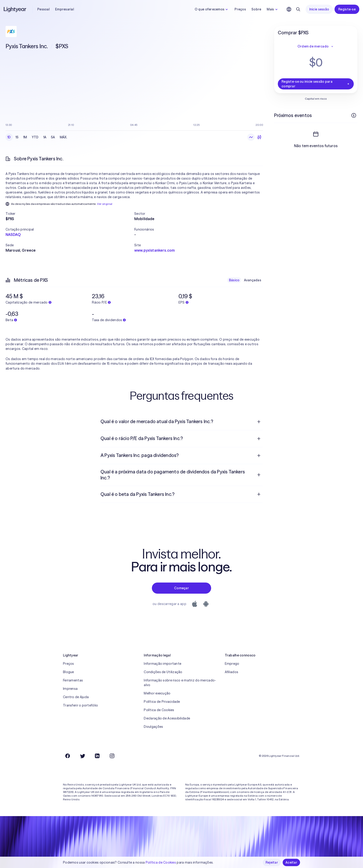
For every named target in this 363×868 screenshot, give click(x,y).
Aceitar (291, 862)
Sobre (256, 9)
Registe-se (347, 9)
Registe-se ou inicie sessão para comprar (316, 84)
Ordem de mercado (316, 46)
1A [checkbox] (45, 137)
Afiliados (232, 672)
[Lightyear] (15, 9)
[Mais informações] (354, 115)
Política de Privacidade (162, 702)
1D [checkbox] (9, 137)
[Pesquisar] (298, 9)
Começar (181, 588)
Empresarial (64, 9)
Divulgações (153, 727)
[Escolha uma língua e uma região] (289, 9)
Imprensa (70, 689)
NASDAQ (13, 234)
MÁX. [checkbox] (64, 137)
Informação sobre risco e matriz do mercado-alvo (180, 683)
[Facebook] (68, 756)
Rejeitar (272, 862)
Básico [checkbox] (234, 280)
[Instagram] (112, 756)
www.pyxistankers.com (155, 250)
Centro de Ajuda (76, 697)
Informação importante (163, 664)
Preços (240, 9)
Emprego (232, 664)
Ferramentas (73, 680)
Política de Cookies (159, 710)
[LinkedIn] (97, 756)
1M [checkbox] (25, 137)
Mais (273, 9)
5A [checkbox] (53, 137)
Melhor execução (157, 693)
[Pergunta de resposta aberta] (259, 422)
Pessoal (43, 9)
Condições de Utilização (163, 672)
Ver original (105, 204)
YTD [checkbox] (35, 137)
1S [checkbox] (17, 137)
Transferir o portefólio (80, 705)
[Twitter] (82, 756)
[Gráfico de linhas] (251, 137)
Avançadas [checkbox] (253, 280)
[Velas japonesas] (259, 137)
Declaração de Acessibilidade (167, 718)
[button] (70, 214)
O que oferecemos (212, 9)
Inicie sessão (319, 9)
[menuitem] (181, 422)
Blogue (69, 672)
